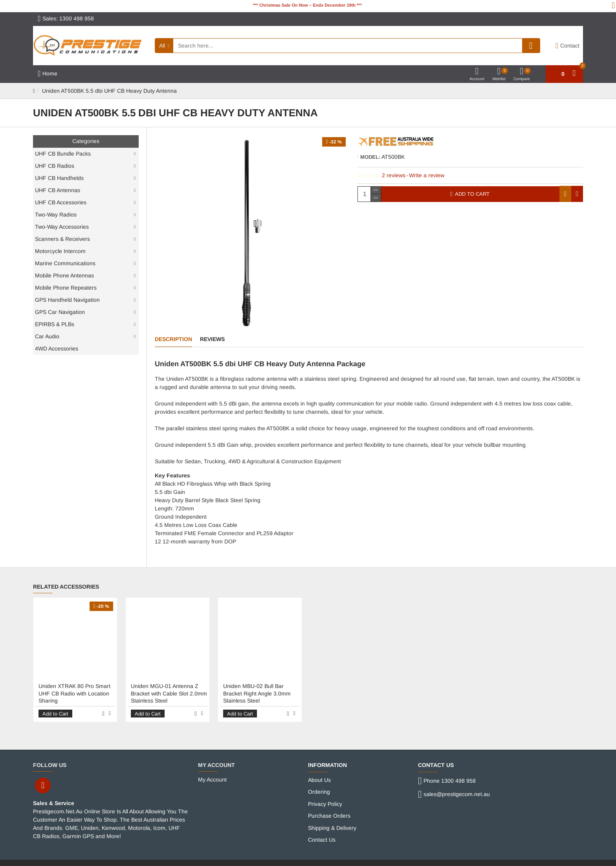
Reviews (212, 339)
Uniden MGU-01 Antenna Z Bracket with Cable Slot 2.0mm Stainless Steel (169, 686)
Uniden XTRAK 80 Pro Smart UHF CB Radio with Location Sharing (74, 686)
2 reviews (394, 175)
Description (173, 339)
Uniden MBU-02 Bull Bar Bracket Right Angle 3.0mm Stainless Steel (257, 686)
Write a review (427, 175)
